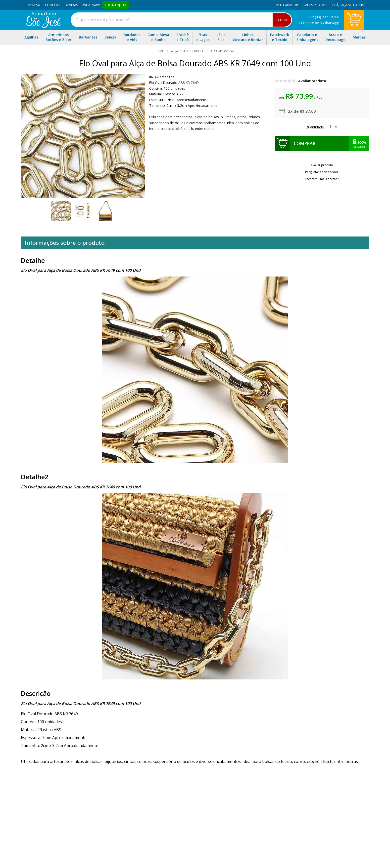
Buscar (282, 20)
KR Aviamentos (162, 77)
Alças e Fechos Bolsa (187, 51)
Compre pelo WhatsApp (319, 23)
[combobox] (181, 20)
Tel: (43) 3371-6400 (324, 17)
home (160, 51)
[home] (43, 27)
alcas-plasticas (222, 51)
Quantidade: (322, 127)
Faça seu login (352, 5)
